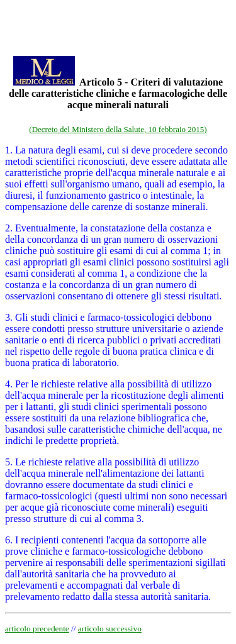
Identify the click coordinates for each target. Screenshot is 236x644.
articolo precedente (37, 629)
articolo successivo (110, 629)
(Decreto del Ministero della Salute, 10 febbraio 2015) (118, 129)
